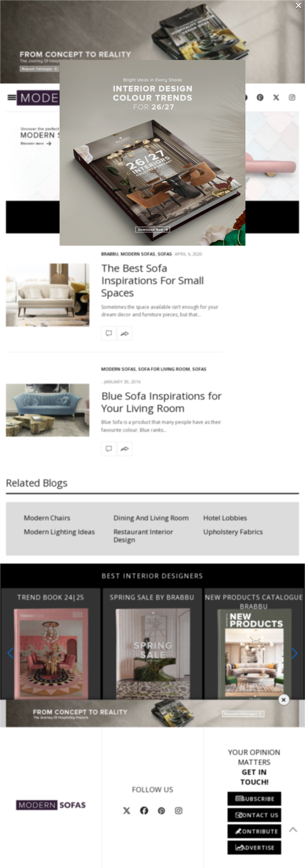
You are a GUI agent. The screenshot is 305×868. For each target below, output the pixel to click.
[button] (295, 653)
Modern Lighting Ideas (59, 532)
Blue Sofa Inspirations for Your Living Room (161, 402)
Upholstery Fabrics (233, 532)
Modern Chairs (47, 518)
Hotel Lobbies (225, 518)
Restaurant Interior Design (143, 536)
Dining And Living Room (151, 518)
